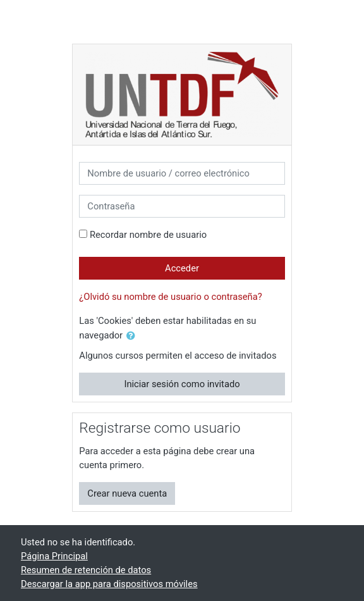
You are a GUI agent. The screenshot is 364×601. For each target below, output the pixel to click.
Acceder (182, 268)
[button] (133, 336)
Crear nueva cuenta (127, 493)
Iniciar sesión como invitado (182, 384)
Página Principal (54, 556)
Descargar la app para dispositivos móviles (109, 584)
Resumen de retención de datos (86, 570)
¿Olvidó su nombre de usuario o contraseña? (170, 297)
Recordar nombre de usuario (148, 235)
